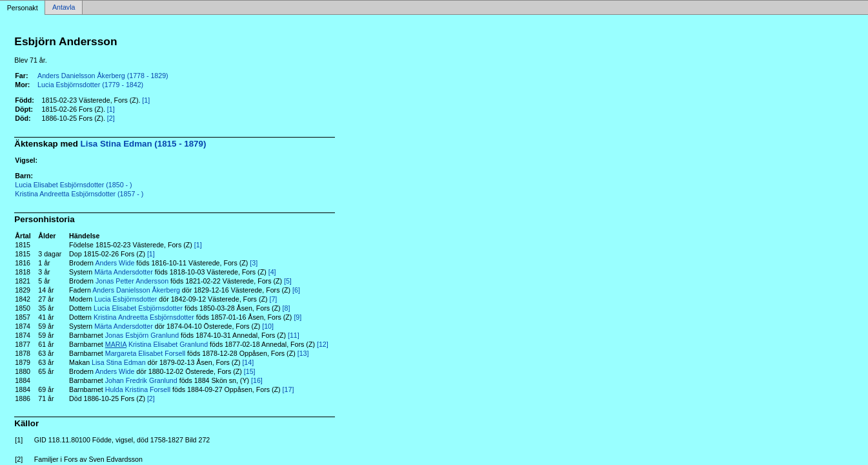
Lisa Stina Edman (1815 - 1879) (144, 144)
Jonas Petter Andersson (132, 281)
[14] (248, 362)
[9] (298, 317)
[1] (146, 100)
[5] (288, 281)
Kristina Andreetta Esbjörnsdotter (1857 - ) (79, 194)
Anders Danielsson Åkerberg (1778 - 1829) (103, 76)
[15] (250, 371)
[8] (287, 308)
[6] (296, 290)
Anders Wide (115, 263)
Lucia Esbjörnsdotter (126, 299)
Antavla (64, 8)
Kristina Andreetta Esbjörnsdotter (144, 317)
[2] (111, 118)
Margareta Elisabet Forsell (145, 353)
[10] (268, 326)
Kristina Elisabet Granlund (156, 344)
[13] (303, 353)
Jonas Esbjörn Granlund (142, 335)
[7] (273, 299)
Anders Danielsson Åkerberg (136, 290)
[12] (323, 344)
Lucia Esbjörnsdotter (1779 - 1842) (90, 85)
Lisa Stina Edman (119, 362)
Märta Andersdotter (124, 272)
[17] (288, 389)
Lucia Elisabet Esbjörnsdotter (138, 308)
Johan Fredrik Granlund (141, 380)
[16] (257, 380)
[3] (254, 263)
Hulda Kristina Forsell (138, 389)
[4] (272, 272)
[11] (294, 335)
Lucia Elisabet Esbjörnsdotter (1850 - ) (73, 185)
